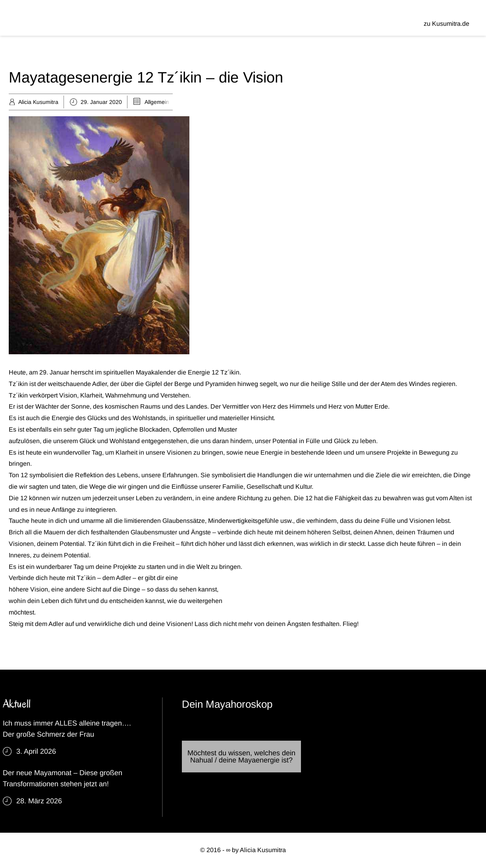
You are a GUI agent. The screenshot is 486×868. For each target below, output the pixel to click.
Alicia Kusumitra (38, 102)
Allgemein (157, 102)
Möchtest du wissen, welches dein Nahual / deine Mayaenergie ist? (241, 757)
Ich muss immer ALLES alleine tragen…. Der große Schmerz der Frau (67, 729)
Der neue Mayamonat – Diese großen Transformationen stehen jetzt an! (63, 778)
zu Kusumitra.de (446, 24)
